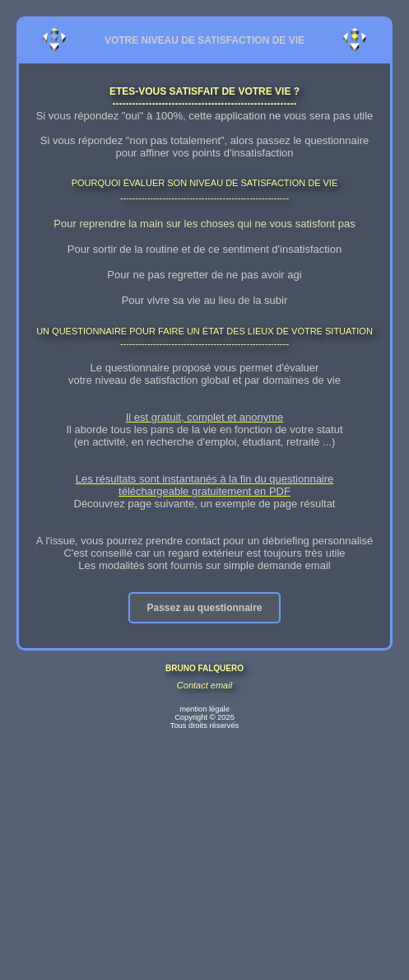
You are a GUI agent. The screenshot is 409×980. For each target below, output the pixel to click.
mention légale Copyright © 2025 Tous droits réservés (204, 717)
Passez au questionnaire (204, 608)
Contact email (204, 685)
